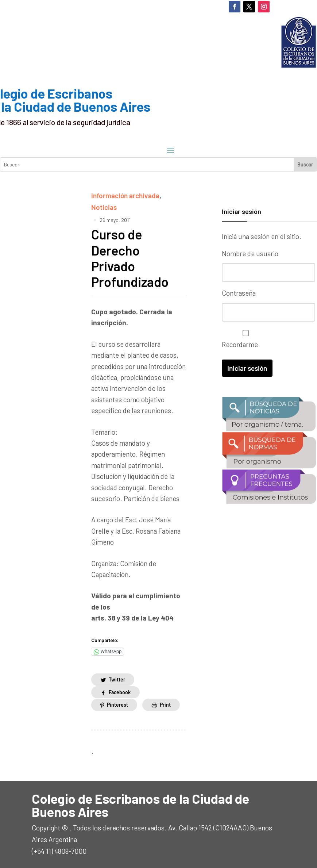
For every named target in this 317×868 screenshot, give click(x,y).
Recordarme (244, 339)
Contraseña (239, 293)
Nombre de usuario (250, 254)
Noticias (104, 207)
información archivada (125, 195)
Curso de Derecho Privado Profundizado (130, 258)
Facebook (120, 692)
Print (165, 705)
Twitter (117, 679)
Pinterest (117, 705)
